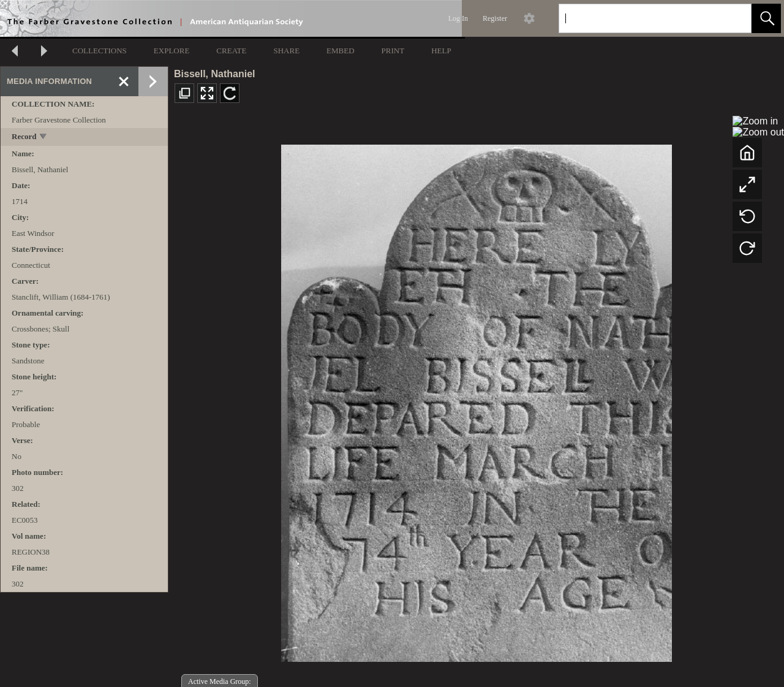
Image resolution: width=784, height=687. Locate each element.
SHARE (286, 51)
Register (495, 18)
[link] (732, 18)
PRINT (393, 51)
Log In (458, 18)
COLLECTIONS (100, 51)
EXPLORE (172, 51)
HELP (441, 51)
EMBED (341, 51)
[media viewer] (476, 400)
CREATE (231, 51)
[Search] (641, 18)
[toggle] (44, 138)
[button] (766, 18)
